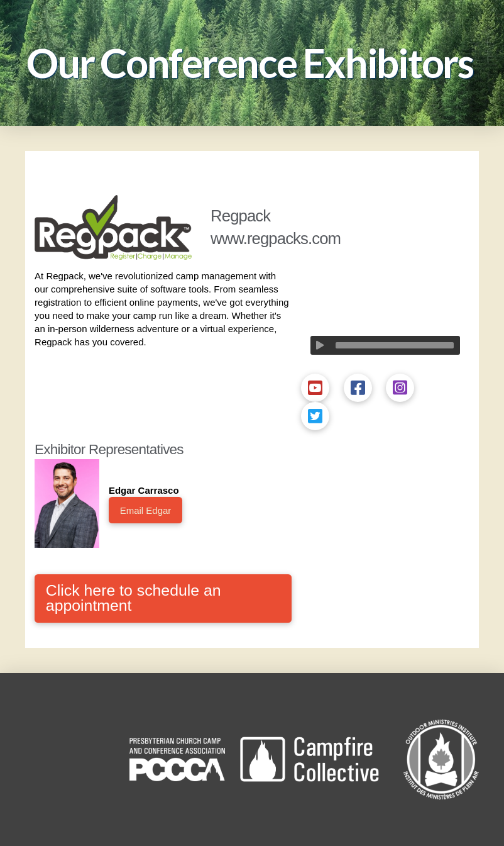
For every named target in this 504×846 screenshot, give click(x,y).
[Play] (320, 345)
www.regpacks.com (276, 238)
